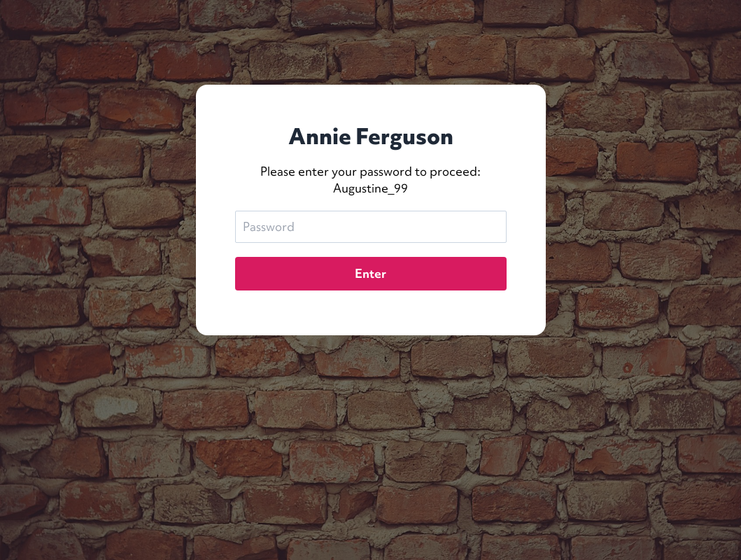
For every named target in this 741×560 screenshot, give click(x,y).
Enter (370, 273)
